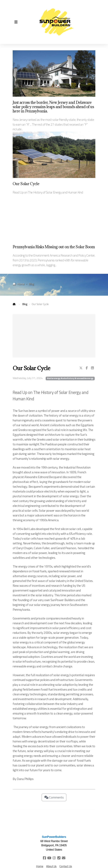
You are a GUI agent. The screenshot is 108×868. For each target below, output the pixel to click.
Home (21, 284)
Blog (25, 304)
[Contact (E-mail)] (64, 858)
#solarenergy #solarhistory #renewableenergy (70, 378)
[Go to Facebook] (44, 858)
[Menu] (16, 22)
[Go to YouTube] (49, 858)
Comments (54, 797)
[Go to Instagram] (54, 858)
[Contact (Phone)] (59, 858)
